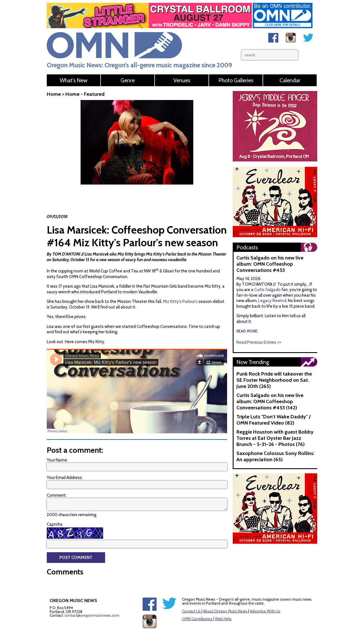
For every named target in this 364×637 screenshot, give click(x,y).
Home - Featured (85, 94)
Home (54, 94)
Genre (128, 80)
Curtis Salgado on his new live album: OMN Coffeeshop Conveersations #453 (270, 264)
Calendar (290, 80)
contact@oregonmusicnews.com (92, 615)
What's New (74, 80)
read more (247, 331)
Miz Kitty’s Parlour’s (180, 301)
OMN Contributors (197, 619)
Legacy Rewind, (273, 301)
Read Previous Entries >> (259, 342)
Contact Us (191, 611)
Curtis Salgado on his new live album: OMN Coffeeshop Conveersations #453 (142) (270, 401)
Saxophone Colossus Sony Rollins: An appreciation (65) (275, 456)
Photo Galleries (236, 80)
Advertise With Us (265, 611)
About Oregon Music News (225, 611)
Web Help (223, 619)
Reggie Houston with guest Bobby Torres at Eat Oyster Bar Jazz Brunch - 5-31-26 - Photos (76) (275, 438)
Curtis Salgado (268, 290)
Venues (182, 80)
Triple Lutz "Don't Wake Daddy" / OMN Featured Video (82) (273, 420)
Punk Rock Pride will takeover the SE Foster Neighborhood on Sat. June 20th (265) (274, 380)
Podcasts (247, 247)
